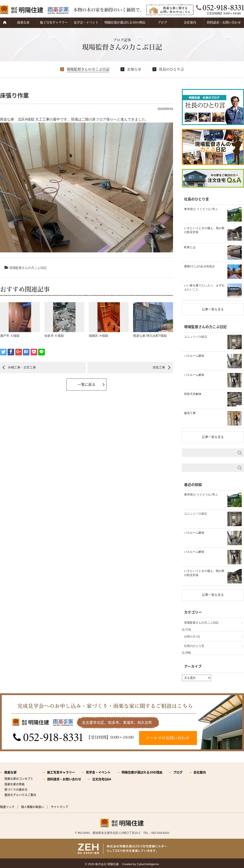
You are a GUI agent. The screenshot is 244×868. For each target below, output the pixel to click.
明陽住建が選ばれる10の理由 (125, 22)
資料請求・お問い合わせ (224, 22)
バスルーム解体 (194, 356)
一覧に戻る (87, 384)
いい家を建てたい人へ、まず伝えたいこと (204, 287)
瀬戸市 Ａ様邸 (10, 336)
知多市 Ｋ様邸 (54, 336)
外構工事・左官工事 (22, 367)
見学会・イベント (86, 22)
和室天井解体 (193, 394)
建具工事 (190, 413)
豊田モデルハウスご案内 (20, 795)
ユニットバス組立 (196, 337)
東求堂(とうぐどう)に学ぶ (201, 209)
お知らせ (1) (192, 636)
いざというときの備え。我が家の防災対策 (204, 230)
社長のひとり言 (171, 69)
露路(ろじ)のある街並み (200, 266)
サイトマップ (59, 807)
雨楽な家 (23, 22)
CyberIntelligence (148, 864)
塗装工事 (159, 367)
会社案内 (190, 22)
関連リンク (7, 807)
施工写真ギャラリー (54, 22)
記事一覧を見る (213, 309)
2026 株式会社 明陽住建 (103, 864)
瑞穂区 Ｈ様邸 (98, 336)
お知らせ (134, 69)
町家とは (190, 247)
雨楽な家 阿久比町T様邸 (150, 336)
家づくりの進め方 (16, 789)
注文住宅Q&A (102, 779)
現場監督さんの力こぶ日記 (88, 69)
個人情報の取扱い (33, 807)
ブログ (162, 22)
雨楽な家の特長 (15, 784)
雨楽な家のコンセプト (19, 778)
